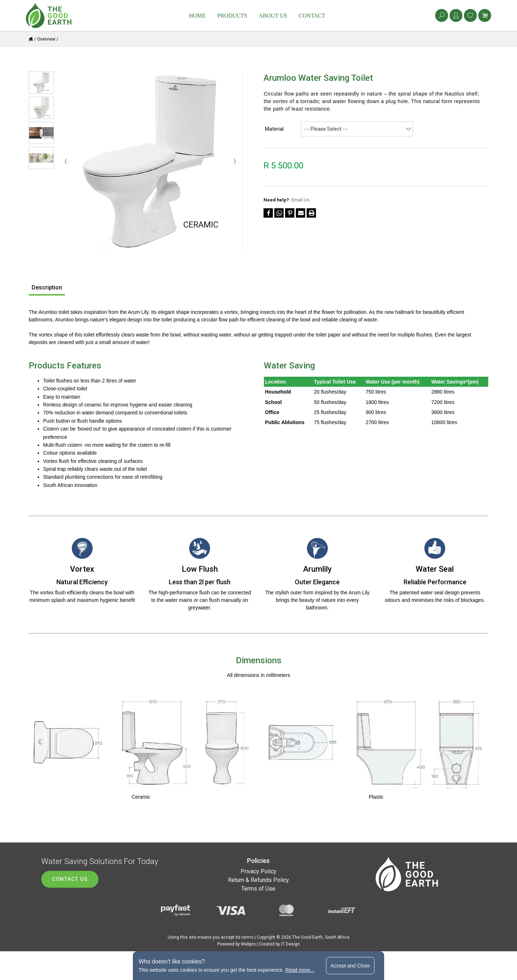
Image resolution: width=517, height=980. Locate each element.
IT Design (290, 944)
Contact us (70, 879)
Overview (46, 39)
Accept (350, 966)
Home (197, 16)
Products (232, 16)
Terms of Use (258, 889)
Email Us (301, 200)
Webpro (248, 944)
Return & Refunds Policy (258, 880)
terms (248, 937)
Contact (312, 16)
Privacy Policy (258, 871)
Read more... (300, 970)
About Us (273, 16)
